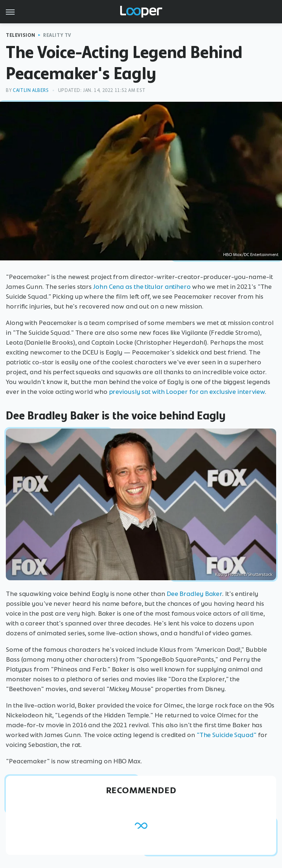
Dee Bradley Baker (194, 594)
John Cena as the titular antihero (142, 287)
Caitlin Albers (31, 90)
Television (21, 35)
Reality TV (57, 35)
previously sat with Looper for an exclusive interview (187, 392)
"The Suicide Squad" (226, 735)
